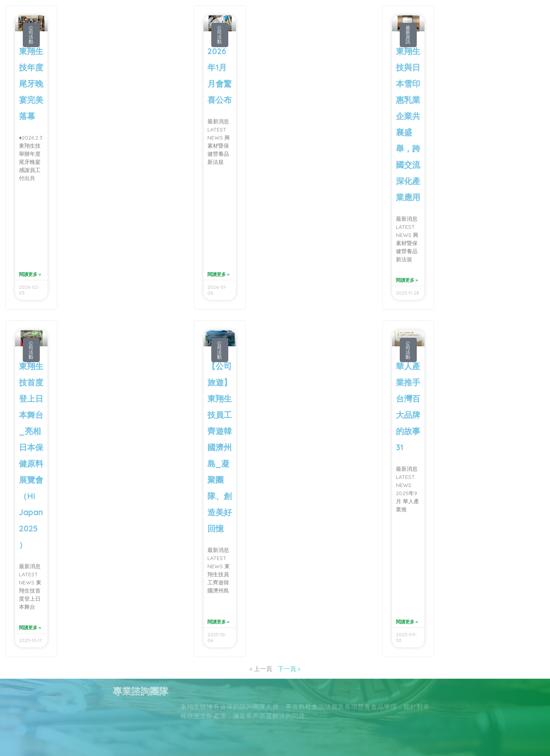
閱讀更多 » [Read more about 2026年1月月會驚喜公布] (218, 274)
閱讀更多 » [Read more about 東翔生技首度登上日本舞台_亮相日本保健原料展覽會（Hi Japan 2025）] (30, 627)
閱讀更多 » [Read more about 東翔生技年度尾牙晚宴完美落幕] (30, 274)
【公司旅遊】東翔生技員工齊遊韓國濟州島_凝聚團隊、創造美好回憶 (220, 447)
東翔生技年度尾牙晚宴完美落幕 (31, 83)
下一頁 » (289, 669)
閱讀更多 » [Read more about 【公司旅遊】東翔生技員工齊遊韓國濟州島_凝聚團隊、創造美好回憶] (218, 622)
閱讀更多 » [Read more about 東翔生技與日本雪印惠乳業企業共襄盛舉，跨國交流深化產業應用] (407, 280)
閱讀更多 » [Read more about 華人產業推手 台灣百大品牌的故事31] (407, 622)
